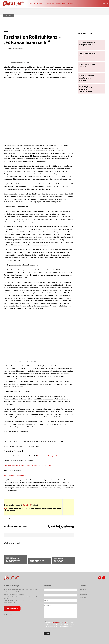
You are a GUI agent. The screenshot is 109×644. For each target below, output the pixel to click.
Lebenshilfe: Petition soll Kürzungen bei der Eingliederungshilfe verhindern (87, 78)
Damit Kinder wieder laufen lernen (37, 561)
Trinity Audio (20, 62)
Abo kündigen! (8, 615)
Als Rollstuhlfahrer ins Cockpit (15, 526)
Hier (6, 508)
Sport (10, 15)
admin (11, 48)
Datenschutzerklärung (59, 622)
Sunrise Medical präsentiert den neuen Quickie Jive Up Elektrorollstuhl (59, 527)
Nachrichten (10, 554)
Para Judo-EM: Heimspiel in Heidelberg (59, 560)
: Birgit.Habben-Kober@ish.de (47, 456)
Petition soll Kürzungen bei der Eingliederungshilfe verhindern (13, 559)
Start (6, 15)
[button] (106, 4)
